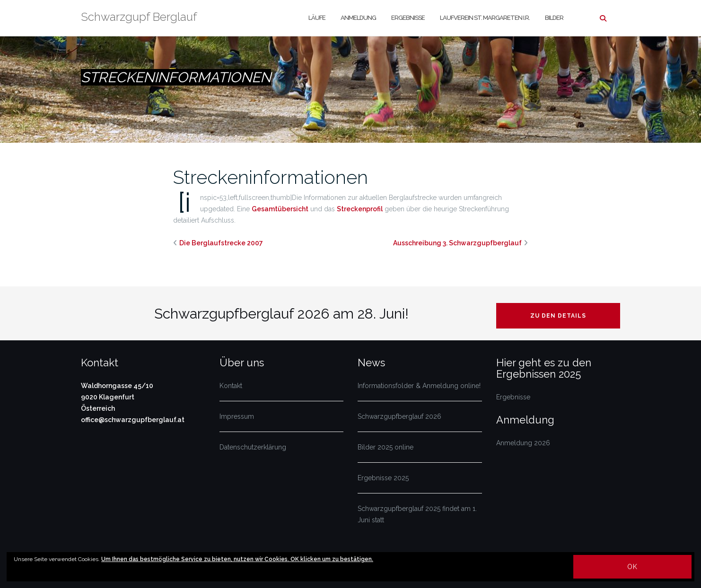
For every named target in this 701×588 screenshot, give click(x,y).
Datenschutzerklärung (253, 447)
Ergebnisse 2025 (383, 478)
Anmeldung (358, 18)
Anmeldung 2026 (523, 443)
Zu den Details (558, 316)
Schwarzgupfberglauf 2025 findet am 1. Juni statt (417, 514)
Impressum (237, 416)
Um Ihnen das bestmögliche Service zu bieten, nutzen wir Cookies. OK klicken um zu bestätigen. (237, 559)
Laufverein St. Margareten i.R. (485, 18)
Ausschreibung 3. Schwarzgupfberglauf (457, 243)
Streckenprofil (360, 209)
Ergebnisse (408, 18)
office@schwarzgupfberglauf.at (133, 420)
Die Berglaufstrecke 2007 (221, 243)
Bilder (554, 18)
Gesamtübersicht (280, 209)
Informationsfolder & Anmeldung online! (419, 386)
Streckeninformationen (271, 177)
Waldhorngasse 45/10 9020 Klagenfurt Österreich (117, 397)
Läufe (317, 18)
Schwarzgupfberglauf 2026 (399, 416)
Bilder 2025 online (386, 447)
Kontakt (231, 386)
